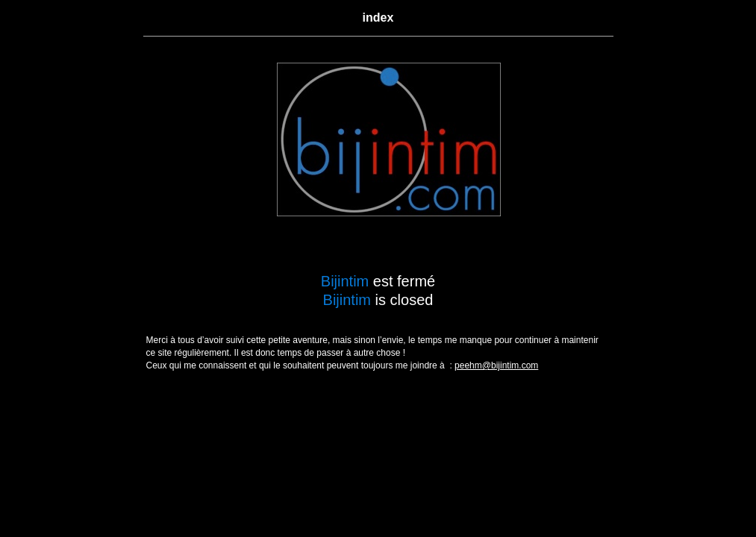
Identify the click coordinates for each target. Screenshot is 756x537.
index (378, 18)
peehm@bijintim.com (496, 365)
